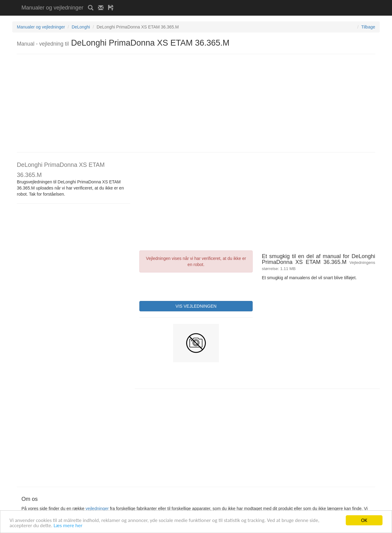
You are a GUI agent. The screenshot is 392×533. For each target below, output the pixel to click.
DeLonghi (81, 27)
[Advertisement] (190, 2)
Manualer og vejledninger (52, 8)
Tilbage (368, 27)
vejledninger (97, 509)
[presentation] (186, 286)
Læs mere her (68, 526)
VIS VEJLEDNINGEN (196, 306)
